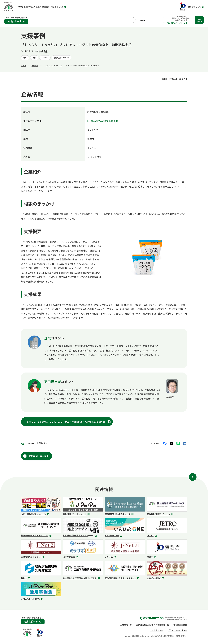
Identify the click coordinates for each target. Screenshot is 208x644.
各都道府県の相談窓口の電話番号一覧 (153, 625)
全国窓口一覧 (126, 625)
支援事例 (35, 65)
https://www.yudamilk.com (103, 121)
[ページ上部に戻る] (193, 477)
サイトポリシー (156, 630)
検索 (161, 20)
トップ (24, 65)
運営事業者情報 (180, 625)
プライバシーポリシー (177, 630)
